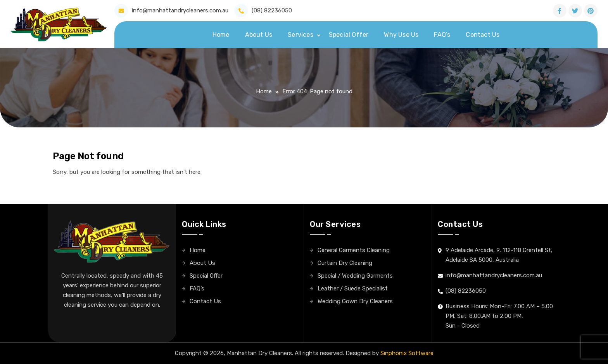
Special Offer (349, 35)
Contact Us (483, 35)
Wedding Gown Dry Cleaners (355, 301)
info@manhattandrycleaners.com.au (180, 10)
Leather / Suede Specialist (353, 288)
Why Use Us (401, 35)
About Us (259, 35)
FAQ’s (442, 35)
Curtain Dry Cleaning (345, 263)
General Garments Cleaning (354, 250)
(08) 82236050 (272, 10)
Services (301, 35)
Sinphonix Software (407, 353)
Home (221, 35)
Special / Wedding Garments (355, 276)
